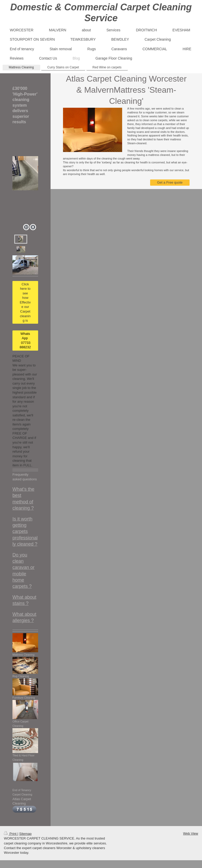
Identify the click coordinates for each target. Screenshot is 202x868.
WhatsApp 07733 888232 (25, 341)
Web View (191, 833)
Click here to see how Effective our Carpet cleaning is (25, 302)
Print (11, 834)
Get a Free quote (170, 182)
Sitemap (25, 834)
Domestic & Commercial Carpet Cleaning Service (101, 13)
